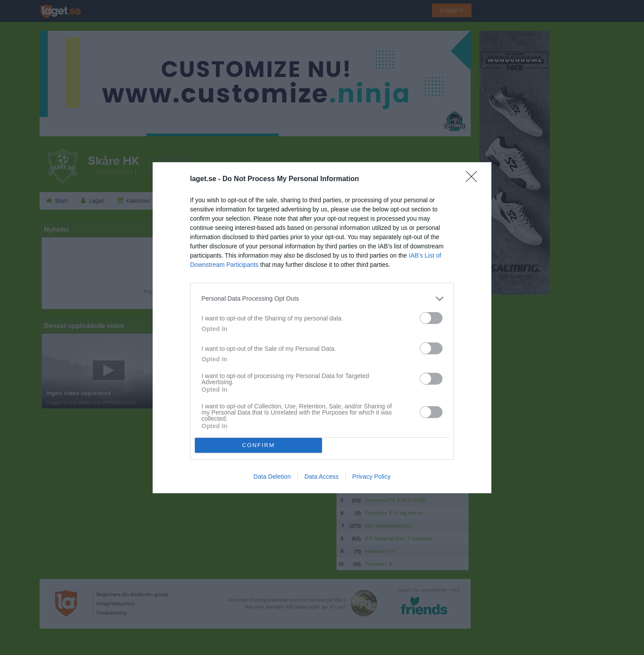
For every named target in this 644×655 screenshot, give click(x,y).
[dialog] (322, 328)
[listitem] (322, 299)
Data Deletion (272, 477)
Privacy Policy (371, 477)
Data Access (322, 477)
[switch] (431, 318)
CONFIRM (258, 445)
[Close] (474, 179)
